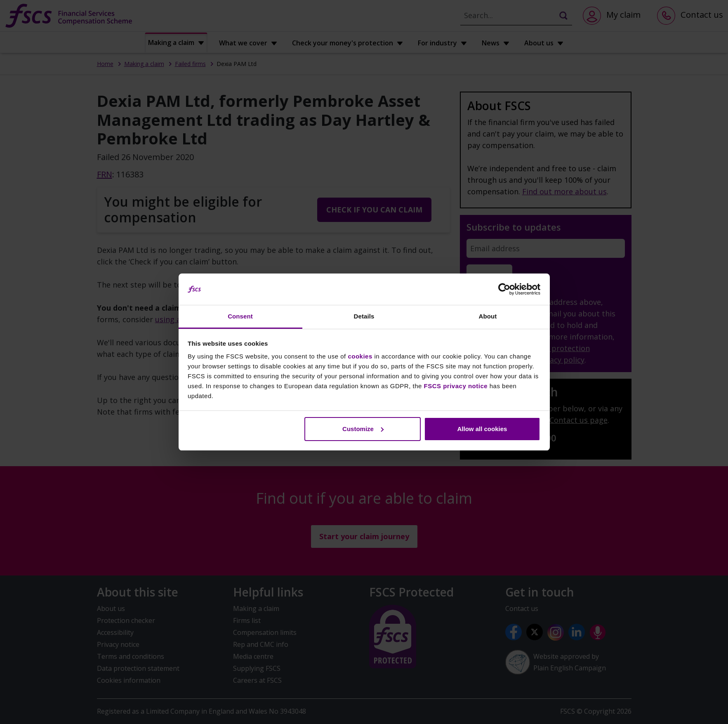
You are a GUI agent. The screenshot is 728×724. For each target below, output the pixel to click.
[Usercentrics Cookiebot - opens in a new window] (504, 289)
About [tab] (488, 316)
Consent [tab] (240, 316)
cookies (360, 356)
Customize (363, 429)
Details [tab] (364, 316)
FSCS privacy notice (456, 386)
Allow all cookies (482, 429)
